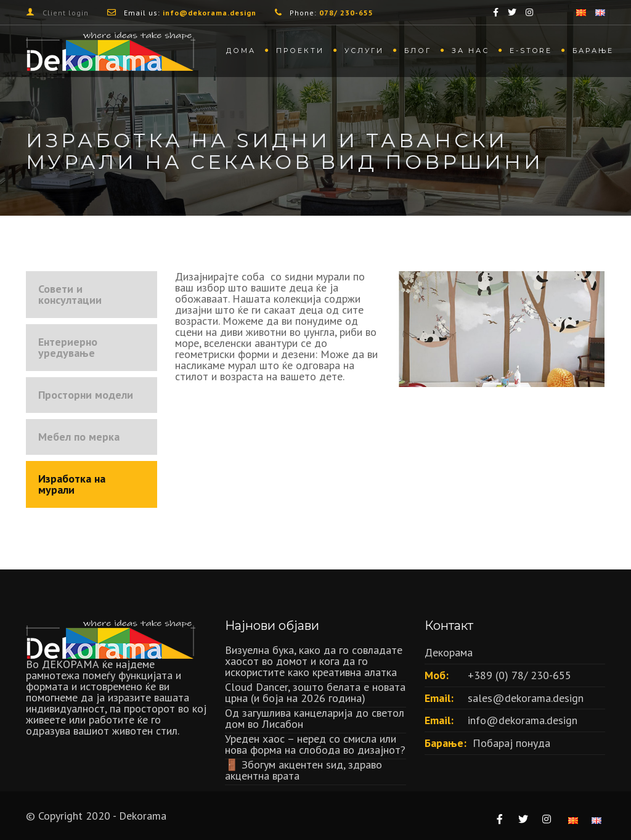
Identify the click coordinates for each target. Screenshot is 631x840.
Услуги (364, 51)
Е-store (531, 51)
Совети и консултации (70, 294)
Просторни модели (86, 395)
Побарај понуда (511, 743)
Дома (241, 51)
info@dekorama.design (523, 720)
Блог (418, 51)
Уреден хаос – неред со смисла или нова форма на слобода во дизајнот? (315, 744)
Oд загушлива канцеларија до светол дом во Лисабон (315, 718)
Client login (66, 13)
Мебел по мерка (79, 437)
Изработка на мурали (72, 484)
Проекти (300, 51)
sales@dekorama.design (526, 698)
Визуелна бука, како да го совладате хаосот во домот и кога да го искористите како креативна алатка (314, 661)
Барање (593, 51)
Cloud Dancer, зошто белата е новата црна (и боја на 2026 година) (315, 692)
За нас (470, 51)
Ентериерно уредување (68, 347)
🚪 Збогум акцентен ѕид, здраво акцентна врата (303, 770)
